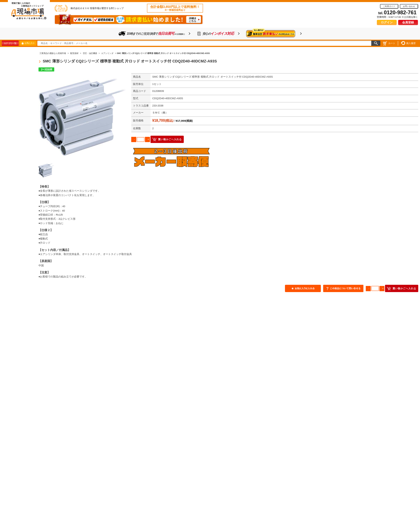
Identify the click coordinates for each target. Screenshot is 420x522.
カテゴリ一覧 (10, 43)
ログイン (387, 22)
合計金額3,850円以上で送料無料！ (175, 8)
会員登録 (408, 22)
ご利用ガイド (389, 6)
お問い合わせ (409, 6)
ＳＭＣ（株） (160, 113)
